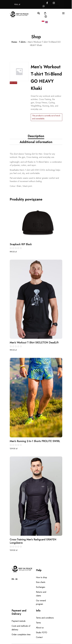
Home (14, 42)
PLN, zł (14, 4)
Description (36, 136)
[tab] (36, 136)
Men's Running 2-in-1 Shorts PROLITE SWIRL (35, 441)
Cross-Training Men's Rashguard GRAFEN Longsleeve (33, 541)
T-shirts (22, 42)
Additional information (36, 142)
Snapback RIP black (21, 244)
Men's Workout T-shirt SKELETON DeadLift (34, 343)
